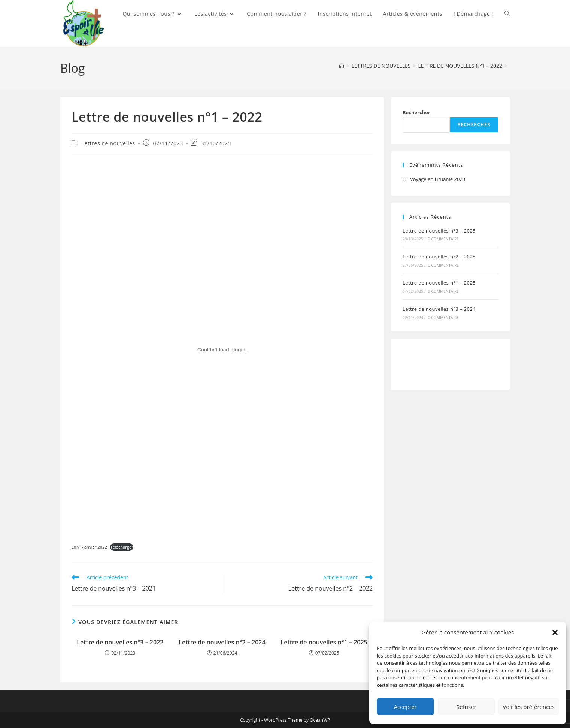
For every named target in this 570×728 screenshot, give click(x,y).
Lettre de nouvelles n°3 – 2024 (439, 309)
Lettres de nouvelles (108, 143)
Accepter (405, 707)
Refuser (466, 707)
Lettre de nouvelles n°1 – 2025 (324, 642)
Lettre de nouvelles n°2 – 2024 (222, 642)
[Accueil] (342, 66)
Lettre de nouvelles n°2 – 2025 (439, 257)
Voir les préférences (529, 707)
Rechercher (416, 112)
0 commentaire (443, 239)
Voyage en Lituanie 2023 (438, 179)
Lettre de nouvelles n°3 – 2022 (120, 642)
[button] (555, 633)
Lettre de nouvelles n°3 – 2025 (439, 231)
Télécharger (122, 547)
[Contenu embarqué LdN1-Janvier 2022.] (222, 350)
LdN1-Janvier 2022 (89, 547)
